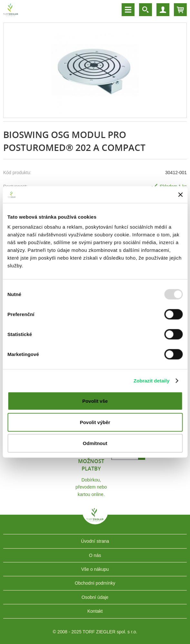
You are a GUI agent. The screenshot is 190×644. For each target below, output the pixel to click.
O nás (95, 555)
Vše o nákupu (95, 569)
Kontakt (95, 611)
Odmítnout (95, 443)
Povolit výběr (95, 422)
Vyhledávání (145, 10)
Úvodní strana (95, 541)
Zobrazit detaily (152, 380)
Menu (128, 10)
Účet (163, 10)
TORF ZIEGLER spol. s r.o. (95, 520)
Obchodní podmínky (95, 583)
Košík (180, 10)
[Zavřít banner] (180, 194)
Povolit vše (95, 401)
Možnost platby (91, 465)
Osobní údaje (95, 597)
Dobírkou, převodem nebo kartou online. (91, 487)
